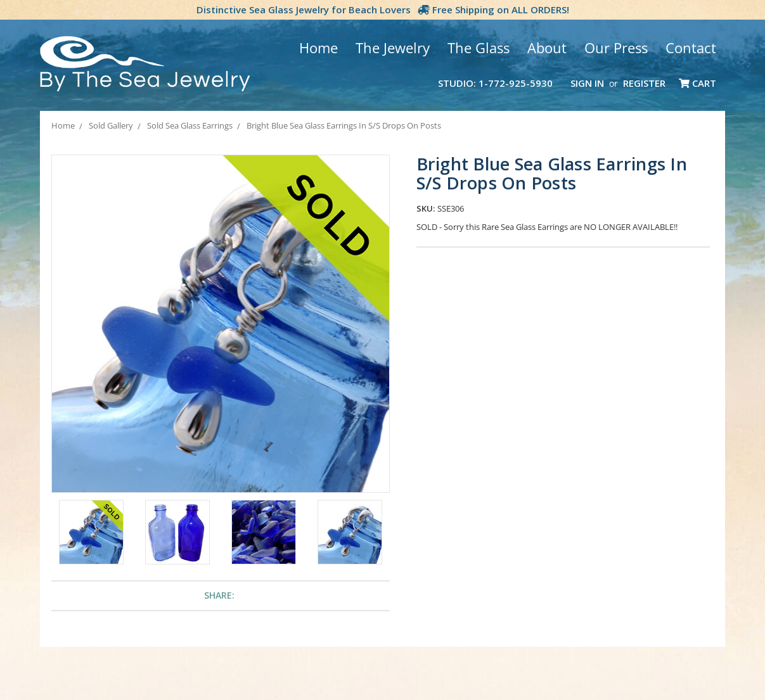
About (547, 48)
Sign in (587, 83)
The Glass (479, 48)
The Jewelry (393, 48)
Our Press (616, 48)
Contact (691, 48)
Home (318, 48)
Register (644, 83)
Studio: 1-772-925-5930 (495, 83)
